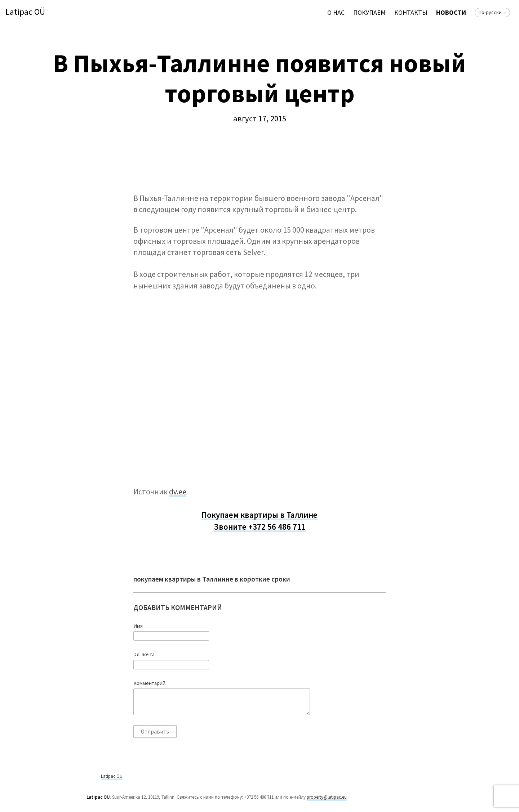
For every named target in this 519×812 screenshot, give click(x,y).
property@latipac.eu (327, 797)
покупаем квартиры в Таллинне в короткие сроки (212, 579)
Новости (451, 12)
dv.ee (178, 492)
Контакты (411, 12)
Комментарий (149, 683)
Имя (138, 626)
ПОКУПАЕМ (369, 12)
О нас (336, 12)
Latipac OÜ (25, 12)
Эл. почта (144, 654)
